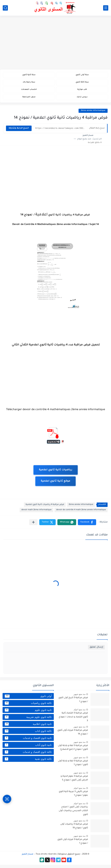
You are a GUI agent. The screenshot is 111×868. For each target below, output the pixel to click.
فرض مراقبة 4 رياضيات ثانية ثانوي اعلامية (45, 508)
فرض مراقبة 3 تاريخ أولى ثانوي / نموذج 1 (73, 703)
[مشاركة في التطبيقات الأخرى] (33, 525)
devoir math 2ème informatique (36, 513)
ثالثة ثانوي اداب (28, 734)
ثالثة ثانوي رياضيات (28, 706)
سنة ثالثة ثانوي (82, 83)
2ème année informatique (93, 114)
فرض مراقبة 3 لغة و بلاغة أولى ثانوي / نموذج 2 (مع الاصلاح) (73, 751)
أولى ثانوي (28, 699)
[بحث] (5, 8)
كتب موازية (82, 92)
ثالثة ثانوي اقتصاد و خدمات (28, 755)
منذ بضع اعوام (80, 713)
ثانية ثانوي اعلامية (28, 727)
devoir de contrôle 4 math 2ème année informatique (81, 513)
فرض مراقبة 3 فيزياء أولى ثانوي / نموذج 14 (73, 735)
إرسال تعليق (96, 650)
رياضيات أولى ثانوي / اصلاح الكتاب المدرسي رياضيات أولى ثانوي (73, 814)
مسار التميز (28, 857)
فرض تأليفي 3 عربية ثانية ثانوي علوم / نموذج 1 (73, 797)
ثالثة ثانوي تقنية (28, 762)
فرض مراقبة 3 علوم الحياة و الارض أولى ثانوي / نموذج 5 (74, 781)
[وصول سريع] (7, 796)
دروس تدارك (82, 100)
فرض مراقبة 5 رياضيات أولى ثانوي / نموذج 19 (74, 829)
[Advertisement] (55, 43)
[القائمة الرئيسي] (106, 8)
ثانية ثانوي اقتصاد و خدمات (28, 741)
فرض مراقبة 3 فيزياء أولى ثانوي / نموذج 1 (73, 845)
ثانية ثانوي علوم (28, 713)
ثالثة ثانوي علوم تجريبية (28, 720)
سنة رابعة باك (29, 83)
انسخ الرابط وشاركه (19, 131)
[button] (87, 525)
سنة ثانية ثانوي (29, 75)
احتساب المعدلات (29, 92)
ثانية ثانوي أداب (28, 748)
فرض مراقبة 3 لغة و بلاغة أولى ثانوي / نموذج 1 (73, 766)
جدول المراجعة (29, 100)
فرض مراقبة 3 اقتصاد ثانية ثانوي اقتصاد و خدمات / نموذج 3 (73, 720)
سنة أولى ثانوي (82, 75)
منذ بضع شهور (79, 697)
